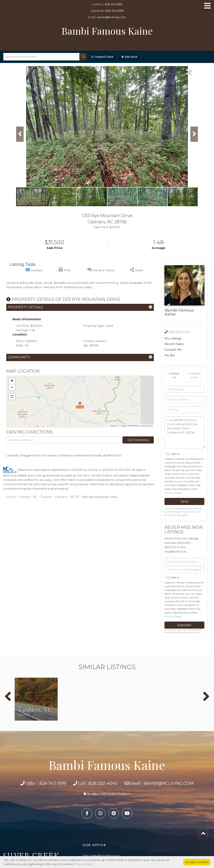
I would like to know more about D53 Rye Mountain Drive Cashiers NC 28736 (185, 422)
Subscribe (184, 615)
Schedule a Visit (194, 365)
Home (11, 497)
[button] (83, 57)
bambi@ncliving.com (112, 17)
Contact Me (173, 344)
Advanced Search (104, 57)
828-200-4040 (179, 332)
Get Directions (138, 440)
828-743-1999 (114, 4)
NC (35, 497)
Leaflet (113, 426)
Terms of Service (173, 505)
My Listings (173, 338)
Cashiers (61, 497)
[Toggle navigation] (208, 6)
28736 (75, 497)
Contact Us (174, 365)
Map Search (131, 57)
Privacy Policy (173, 482)
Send (184, 491)
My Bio (189, 344)
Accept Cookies (197, 862)
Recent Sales (194, 338)
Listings (24, 497)
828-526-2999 (115, 11)
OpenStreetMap (130, 426)
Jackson (46, 497)
